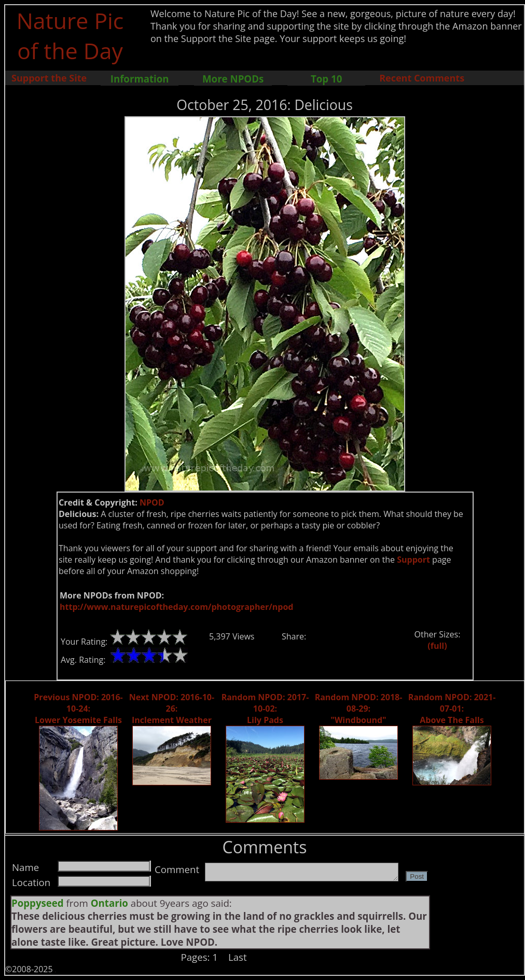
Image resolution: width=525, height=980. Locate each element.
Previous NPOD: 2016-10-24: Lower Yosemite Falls (78, 709)
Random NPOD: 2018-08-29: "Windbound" (359, 709)
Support (413, 560)
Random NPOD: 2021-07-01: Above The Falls (452, 709)
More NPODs (233, 79)
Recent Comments (422, 78)
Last (238, 957)
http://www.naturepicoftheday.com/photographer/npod (176, 607)
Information (140, 79)
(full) (437, 646)
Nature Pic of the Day (70, 35)
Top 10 (326, 79)
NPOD (152, 502)
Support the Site (49, 78)
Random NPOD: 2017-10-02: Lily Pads (265, 709)
